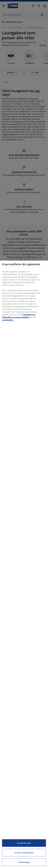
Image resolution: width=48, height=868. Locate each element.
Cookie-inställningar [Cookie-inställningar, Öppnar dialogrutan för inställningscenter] (24, 853)
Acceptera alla (24, 843)
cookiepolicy (8, 320)
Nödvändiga (24, 862)
